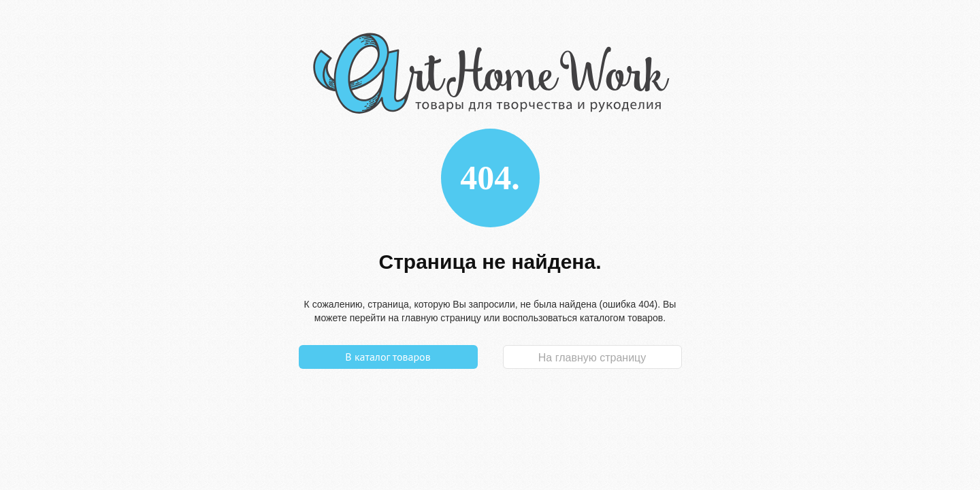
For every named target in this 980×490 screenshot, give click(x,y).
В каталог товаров (388, 357)
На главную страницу (592, 358)
